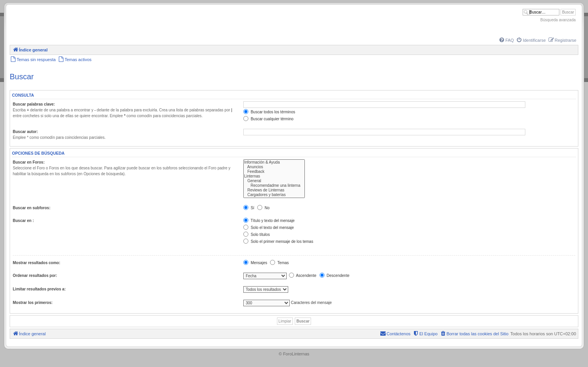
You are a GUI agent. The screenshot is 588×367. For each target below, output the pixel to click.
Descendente (335, 276)
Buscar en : (23, 221)
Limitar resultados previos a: (39, 289)
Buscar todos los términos (269, 112)
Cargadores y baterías (274, 195)
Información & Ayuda (274, 162)
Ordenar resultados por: (35, 276)
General (274, 181)
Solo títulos (256, 235)
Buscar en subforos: (32, 208)
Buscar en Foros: (29, 162)
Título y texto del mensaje (269, 221)
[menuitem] (506, 40)
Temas (279, 263)
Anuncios (274, 167)
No (263, 208)
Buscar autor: (25, 132)
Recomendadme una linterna (274, 186)
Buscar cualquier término (268, 119)
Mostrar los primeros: (33, 303)
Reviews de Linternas (274, 190)
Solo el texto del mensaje (269, 228)
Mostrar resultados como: (37, 263)
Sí (249, 208)
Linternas (274, 176)
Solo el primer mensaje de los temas (278, 242)
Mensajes (255, 263)
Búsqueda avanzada (558, 20)
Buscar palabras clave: (34, 104)
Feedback (274, 172)
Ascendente (303, 276)
